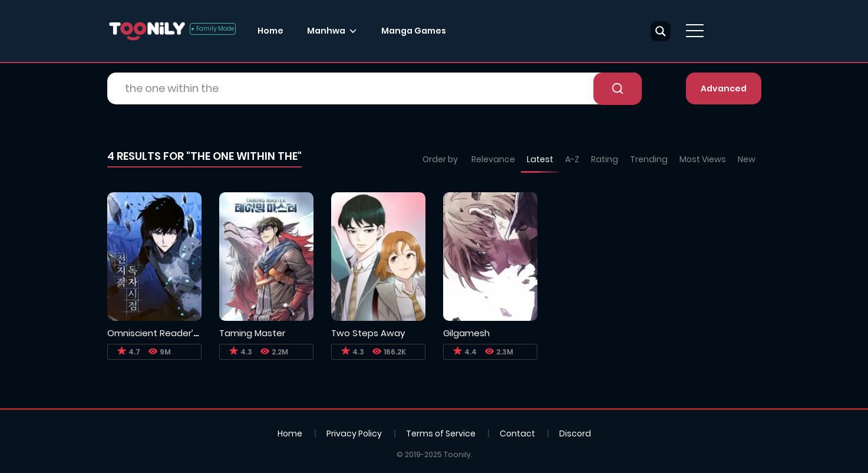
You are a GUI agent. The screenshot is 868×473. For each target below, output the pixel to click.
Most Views (703, 159)
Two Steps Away (368, 333)
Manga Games (414, 31)
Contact (517, 433)
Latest (540, 159)
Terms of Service (441, 433)
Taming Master (252, 333)
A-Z (572, 159)
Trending (649, 159)
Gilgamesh (466, 333)
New (747, 159)
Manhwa (326, 31)
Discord (575, 433)
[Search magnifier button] (661, 31)
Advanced (724, 88)
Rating (605, 159)
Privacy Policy (354, 433)
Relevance (493, 159)
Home (270, 31)
